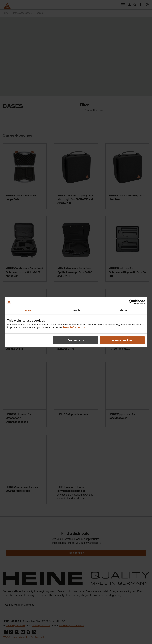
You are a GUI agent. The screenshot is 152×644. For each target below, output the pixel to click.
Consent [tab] (29, 310)
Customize (76, 340)
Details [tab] (76, 310)
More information (74, 327)
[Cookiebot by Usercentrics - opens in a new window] (131, 302)
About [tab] (123, 310)
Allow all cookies (122, 340)
